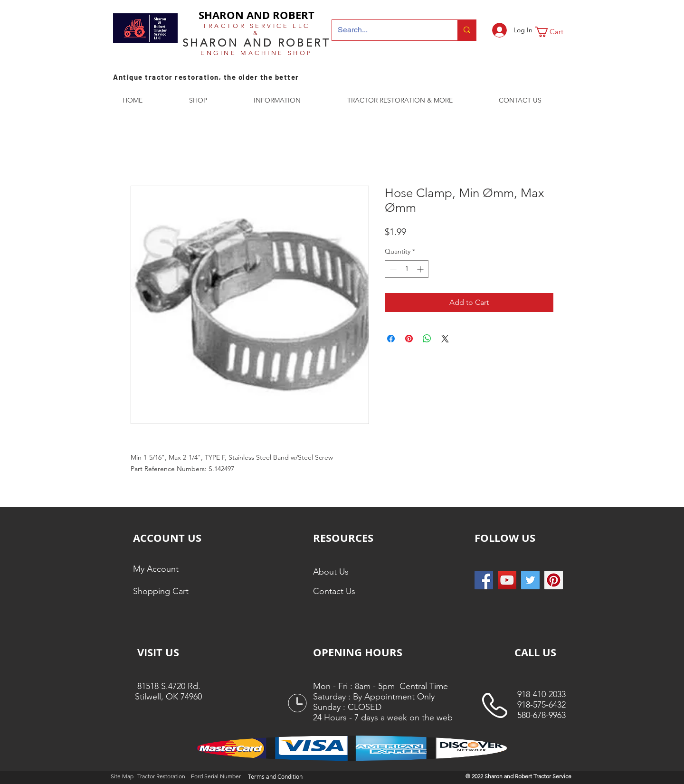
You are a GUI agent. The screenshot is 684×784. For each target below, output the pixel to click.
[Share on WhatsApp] (427, 339)
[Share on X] (445, 339)
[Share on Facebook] (391, 339)
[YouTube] (507, 580)
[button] (555, 32)
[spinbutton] (407, 269)
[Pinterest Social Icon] (554, 580)
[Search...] (388, 30)
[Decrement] (392, 269)
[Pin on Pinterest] (409, 339)
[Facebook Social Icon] (484, 580)
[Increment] (421, 269)
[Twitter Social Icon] (530, 580)
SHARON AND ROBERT (256, 15)
